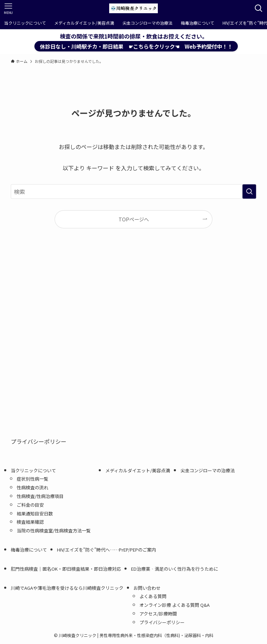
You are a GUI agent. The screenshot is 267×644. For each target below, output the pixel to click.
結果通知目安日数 (35, 513)
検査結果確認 (30, 522)
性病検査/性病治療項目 (40, 496)
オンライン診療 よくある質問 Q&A (175, 605)
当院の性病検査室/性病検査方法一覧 (56, 531)
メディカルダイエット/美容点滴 (138, 470)
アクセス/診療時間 (158, 614)
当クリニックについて (33, 470)
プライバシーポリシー (39, 441)
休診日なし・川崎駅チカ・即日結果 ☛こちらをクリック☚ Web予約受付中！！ (136, 46)
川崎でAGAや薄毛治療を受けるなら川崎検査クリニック (67, 588)
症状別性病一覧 (33, 479)
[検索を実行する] (249, 191)
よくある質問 (153, 596)
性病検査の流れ (33, 487)
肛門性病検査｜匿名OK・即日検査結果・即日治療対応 (66, 569)
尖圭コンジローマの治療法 (208, 470)
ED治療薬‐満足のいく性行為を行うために (175, 569)
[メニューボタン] (8, 8)
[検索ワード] (134, 191)
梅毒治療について (29, 550)
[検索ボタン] (259, 8)
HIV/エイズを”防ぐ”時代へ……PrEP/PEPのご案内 (107, 550)
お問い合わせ (147, 588)
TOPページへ (134, 219)
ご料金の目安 (30, 505)
